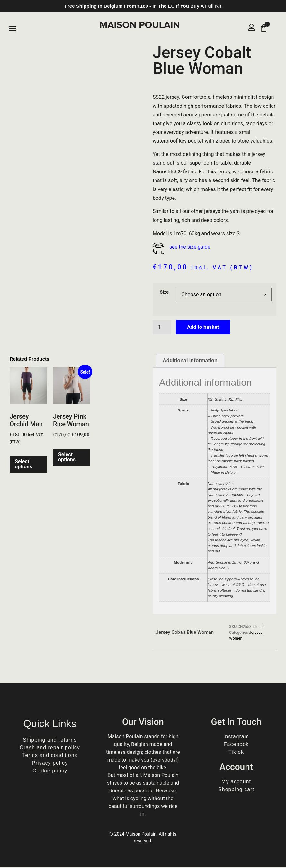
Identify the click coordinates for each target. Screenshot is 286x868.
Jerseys (256, 633)
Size (164, 293)
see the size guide (190, 248)
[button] (13, 29)
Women (236, 639)
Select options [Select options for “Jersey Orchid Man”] (23, 465)
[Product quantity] (162, 328)
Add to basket (203, 328)
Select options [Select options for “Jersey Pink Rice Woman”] (67, 458)
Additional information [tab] (190, 361)
